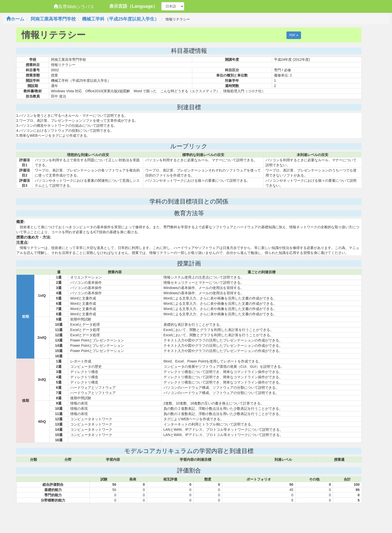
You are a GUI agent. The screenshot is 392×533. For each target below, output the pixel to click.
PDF (294, 35)
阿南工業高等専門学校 (53, 19)
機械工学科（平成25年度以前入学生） (120, 19)
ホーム (15, 19)
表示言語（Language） (133, 6)
